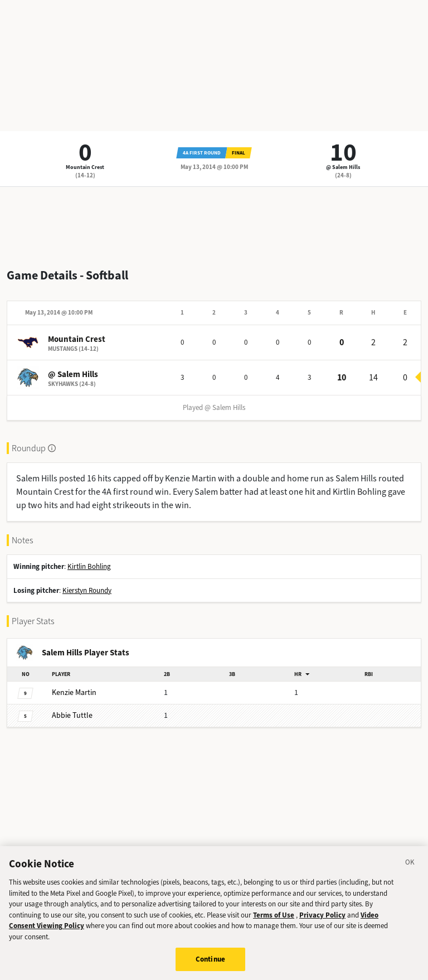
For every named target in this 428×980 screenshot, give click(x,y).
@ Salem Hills (343, 167)
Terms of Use (274, 916)
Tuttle (72, 715)
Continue (210, 961)
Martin (74, 692)
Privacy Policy (322, 916)
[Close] (410, 866)
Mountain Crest (85, 167)
